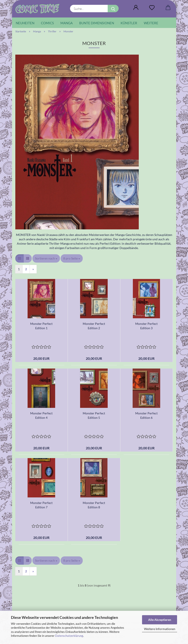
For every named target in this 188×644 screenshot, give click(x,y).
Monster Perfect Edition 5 (94, 415)
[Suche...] (113, 9)
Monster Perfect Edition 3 (146, 326)
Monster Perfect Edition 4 (41, 415)
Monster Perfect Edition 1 (41, 326)
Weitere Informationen (160, 629)
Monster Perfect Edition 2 (94, 326)
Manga (67, 23)
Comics (47, 23)
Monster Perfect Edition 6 (146, 415)
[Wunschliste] (152, 8)
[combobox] (46, 258)
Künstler (129, 23)
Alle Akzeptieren (160, 620)
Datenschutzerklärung (69, 636)
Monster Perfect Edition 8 (94, 505)
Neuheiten (25, 23)
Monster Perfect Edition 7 (41, 505)
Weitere (151, 23)
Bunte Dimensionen (97, 23)
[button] (136, 8)
